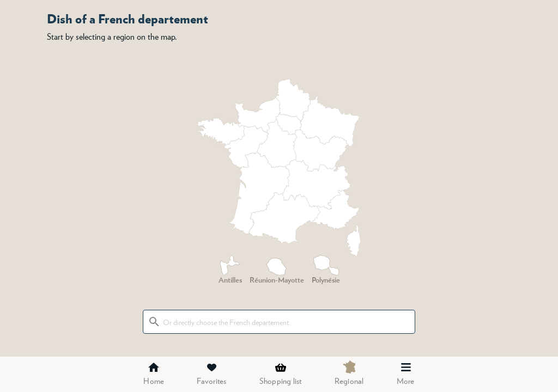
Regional (349, 373)
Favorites (211, 374)
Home (154, 374)
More (406, 374)
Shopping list (281, 374)
